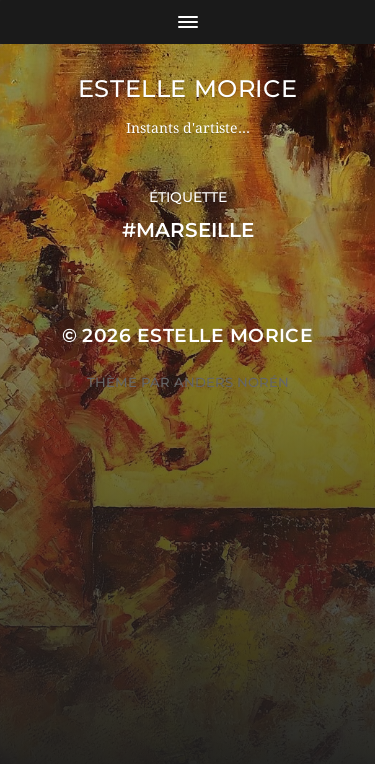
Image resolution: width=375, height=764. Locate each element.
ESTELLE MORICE (187, 88)
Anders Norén (231, 382)
